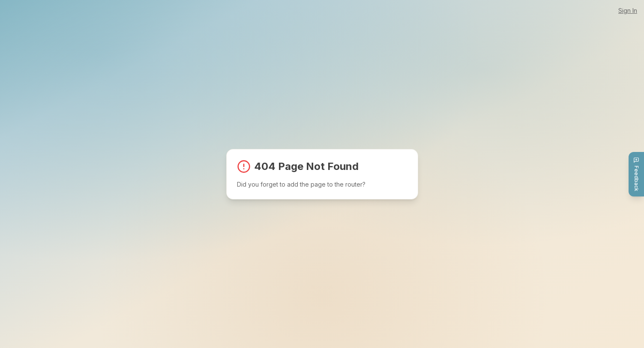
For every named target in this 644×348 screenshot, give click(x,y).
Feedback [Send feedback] (637, 174)
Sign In (628, 10)
